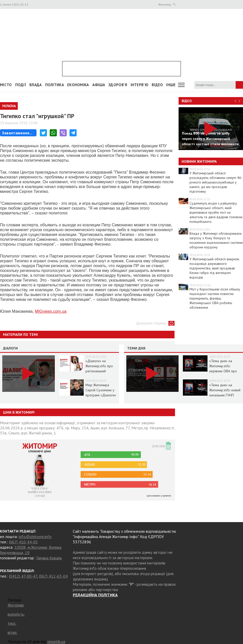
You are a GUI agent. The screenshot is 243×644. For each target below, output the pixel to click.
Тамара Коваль (49, 558)
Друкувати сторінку (151, 323)
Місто (6, 85)
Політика (55, 85)
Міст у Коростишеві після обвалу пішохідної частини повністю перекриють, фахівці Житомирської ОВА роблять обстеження (215, 298)
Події (21, 85)
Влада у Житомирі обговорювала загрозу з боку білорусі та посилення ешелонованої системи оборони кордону (216, 240)
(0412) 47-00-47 (23, 576)
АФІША (99, 85)
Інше (171, 85)
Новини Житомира (199, 161)
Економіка (78, 85)
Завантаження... (17, 133)
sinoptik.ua (56, 641)
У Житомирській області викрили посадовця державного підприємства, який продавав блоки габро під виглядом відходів (214, 268)
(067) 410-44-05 (23, 542)
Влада (36, 85)
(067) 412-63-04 (53, 576)
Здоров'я (118, 85)
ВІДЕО (157, 85)
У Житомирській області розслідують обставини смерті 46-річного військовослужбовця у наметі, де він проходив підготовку (216, 182)
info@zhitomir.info (35, 537)
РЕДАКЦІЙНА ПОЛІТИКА (95, 595)
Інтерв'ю (140, 85)
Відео (187, 101)
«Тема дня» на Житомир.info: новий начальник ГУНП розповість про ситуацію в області (225, 395)
